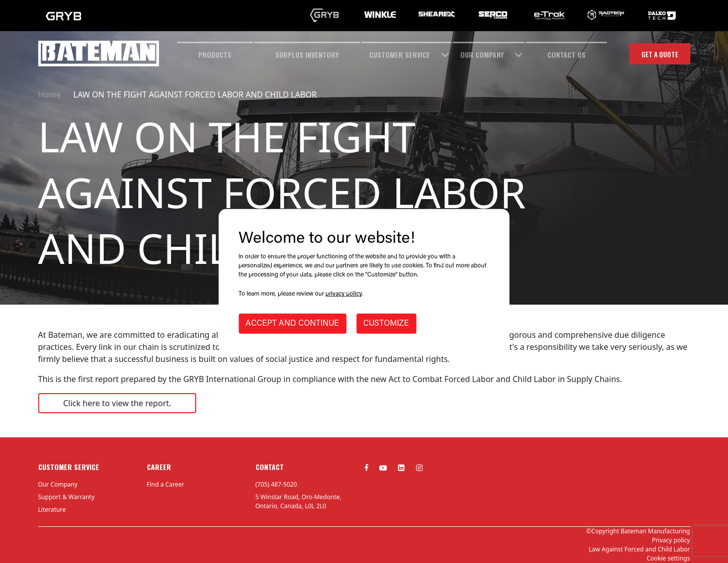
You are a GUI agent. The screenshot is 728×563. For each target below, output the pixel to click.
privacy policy (344, 294)
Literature (52, 509)
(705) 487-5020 (276, 484)
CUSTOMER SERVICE (400, 55)
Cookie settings (668, 558)
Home (50, 95)
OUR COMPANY (482, 55)
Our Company (58, 484)
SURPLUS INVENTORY (307, 55)
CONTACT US (567, 55)
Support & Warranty (66, 497)
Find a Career (166, 484)
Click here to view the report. (117, 403)
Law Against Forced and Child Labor (639, 549)
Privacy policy (671, 540)
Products (215, 55)
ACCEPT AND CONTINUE (292, 324)
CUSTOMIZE (386, 324)
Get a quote (660, 54)
